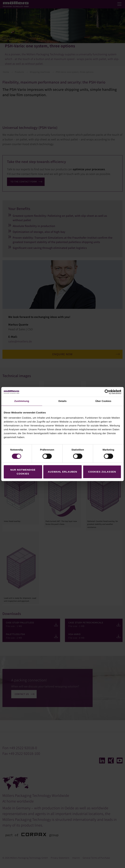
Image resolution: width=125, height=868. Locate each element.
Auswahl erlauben (62, 472)
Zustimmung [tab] (22, 401)
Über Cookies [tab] (103, 401)
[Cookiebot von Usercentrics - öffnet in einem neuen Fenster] (107, 392)
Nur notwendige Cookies (23, 472)
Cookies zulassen (102, 472)
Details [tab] (62, 401)
